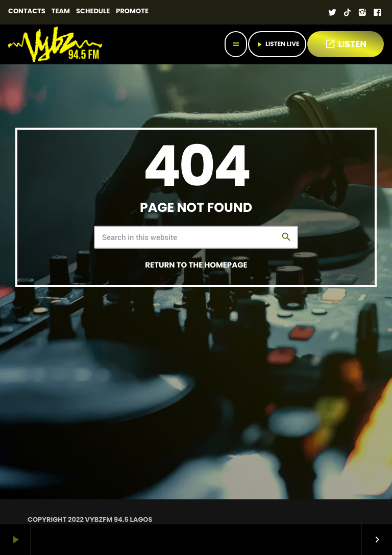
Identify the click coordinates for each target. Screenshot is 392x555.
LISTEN (346, 44)
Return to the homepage (196, 265)
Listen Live (277, 44)
